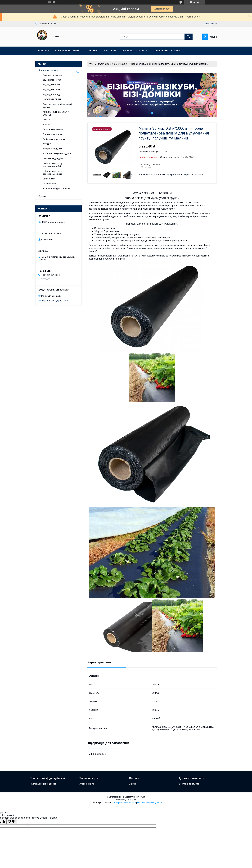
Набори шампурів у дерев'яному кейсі (52, 165)
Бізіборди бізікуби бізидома (57, 154)
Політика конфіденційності (43, 784)
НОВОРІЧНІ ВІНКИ (52, 99)
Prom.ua (141, 797)
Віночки (46, 124)
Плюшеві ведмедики (53, 75)
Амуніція (47, 144)
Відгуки (42, 196)
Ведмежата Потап (52, 80)
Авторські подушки (52, 149)
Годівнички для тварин (54, 139)
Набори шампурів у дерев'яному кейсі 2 (53, 172)
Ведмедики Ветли (52, 85)
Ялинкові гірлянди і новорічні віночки (57, 106)
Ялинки (46, 120)
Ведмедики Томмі (51, 90)
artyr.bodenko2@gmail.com (55, 300)
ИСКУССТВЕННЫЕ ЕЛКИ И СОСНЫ (56, 113)
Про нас (93, 51)
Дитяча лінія (49, 179)
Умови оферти (87, 784)
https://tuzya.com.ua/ (51, 296)
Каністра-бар (49, 184)
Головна (44, 51)
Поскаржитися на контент (124, 803)
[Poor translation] (12, 822)
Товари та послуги (67, 51)
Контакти (110, 51)
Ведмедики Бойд (51, 94)
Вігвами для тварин (52, 134)
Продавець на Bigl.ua (126, 800)
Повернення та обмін (166, 51)
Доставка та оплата (134, 51)
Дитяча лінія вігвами (53, 129)
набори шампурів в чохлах (56, 189)
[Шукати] (189, 37)
